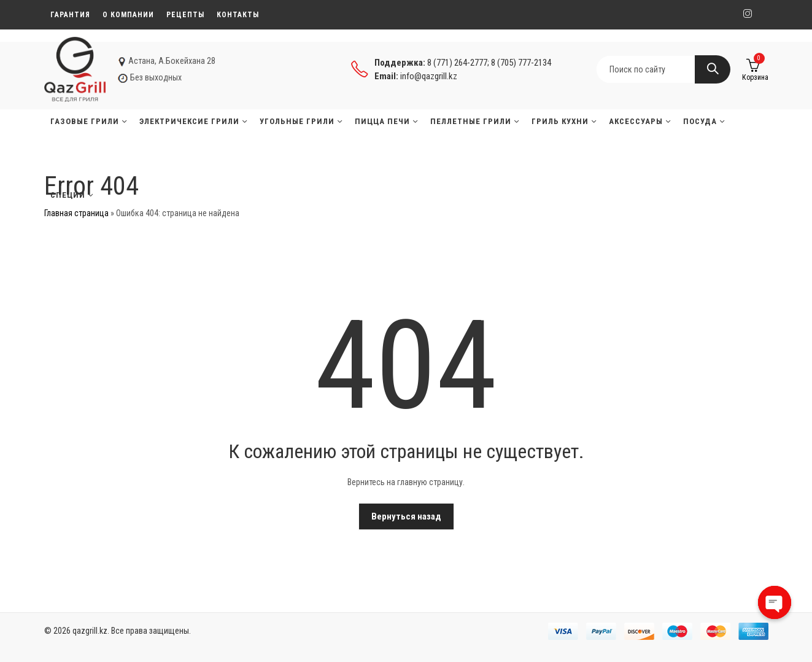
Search (713, 69)
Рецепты (185, 15)
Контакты (238, 15)
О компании (128, 15)
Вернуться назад (406, 516)
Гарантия (70, 15)
